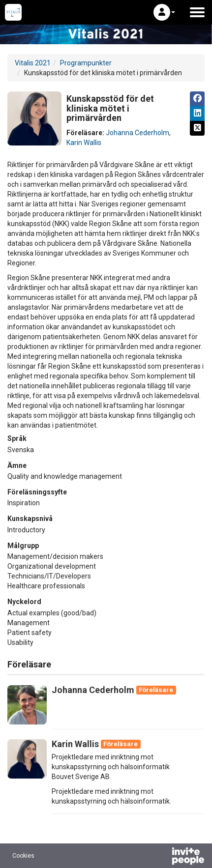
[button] (164, 12)
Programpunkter (86, 63)
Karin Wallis (84, 143)
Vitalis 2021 (33, 63)
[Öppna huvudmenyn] (197, 12)
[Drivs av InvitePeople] (162, 857)
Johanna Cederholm (137, 133)
